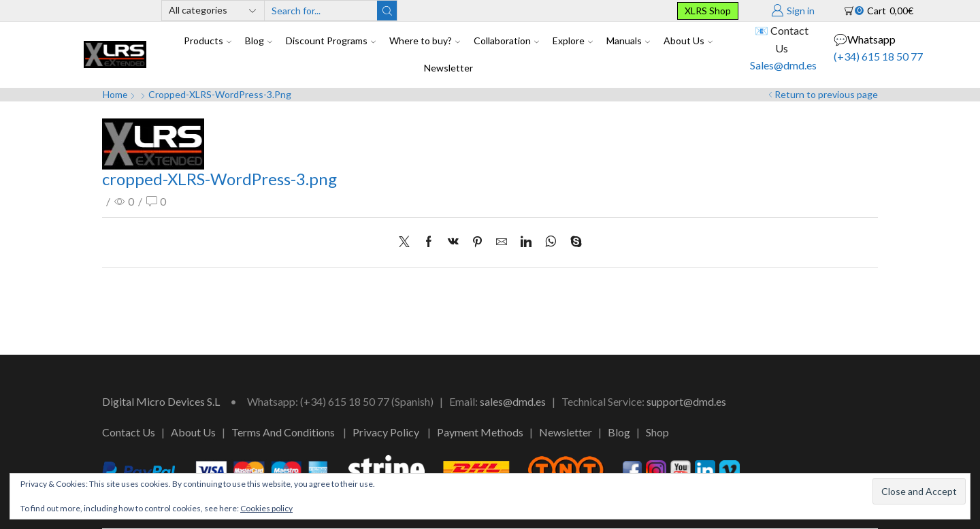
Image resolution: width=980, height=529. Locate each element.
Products (208, 41)
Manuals (628, 41)
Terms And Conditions (283, 432)
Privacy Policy (386, 432)
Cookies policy (266, 508)
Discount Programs (331, 41)
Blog (259, 41)
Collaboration (506, 41)
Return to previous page (826, 94)
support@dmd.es (686, 401)
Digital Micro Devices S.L (161, 401)
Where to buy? (425, 41)
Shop (657, 432)
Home (115, 94)
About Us (688, 41)
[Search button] (387, 11)
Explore (573, 41)
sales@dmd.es (513, 401)
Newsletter (448, 68)
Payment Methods (480, 432)
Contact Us (129, 432)
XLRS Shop (708, 11)
